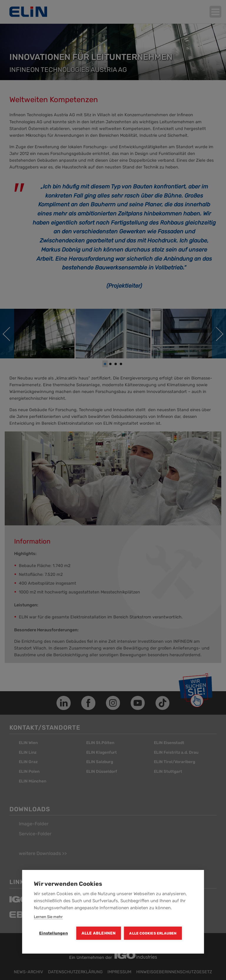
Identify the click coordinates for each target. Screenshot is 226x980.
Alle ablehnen (99, 933)
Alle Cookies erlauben (153, 933)
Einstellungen (54, 933)
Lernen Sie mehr (48, 917)
